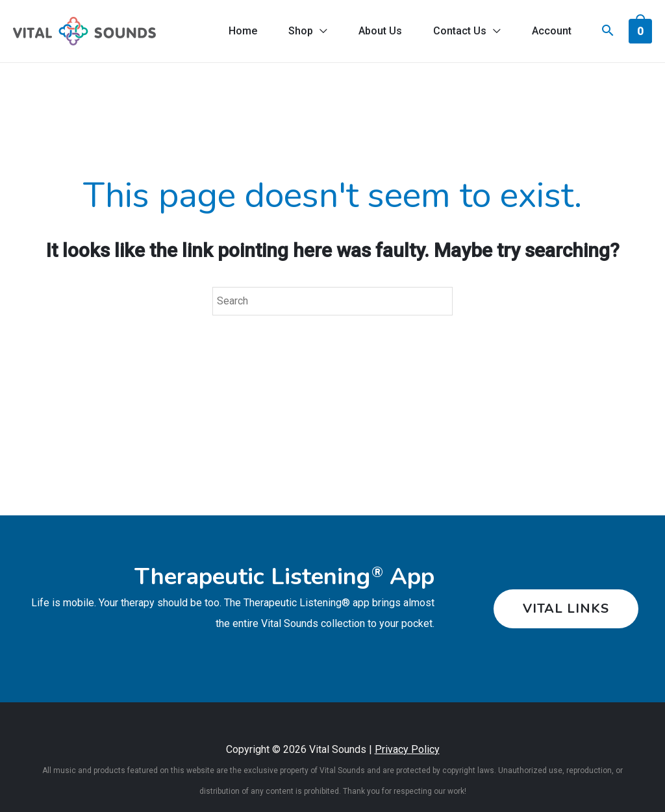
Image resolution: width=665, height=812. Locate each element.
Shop (301, 31)
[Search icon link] (608, 32)
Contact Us (460, 31)
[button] (561, 609)
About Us (380, 31)
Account (552, 31)
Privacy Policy (407, 749)
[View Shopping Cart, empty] (640, 31)
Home (243, 31)
